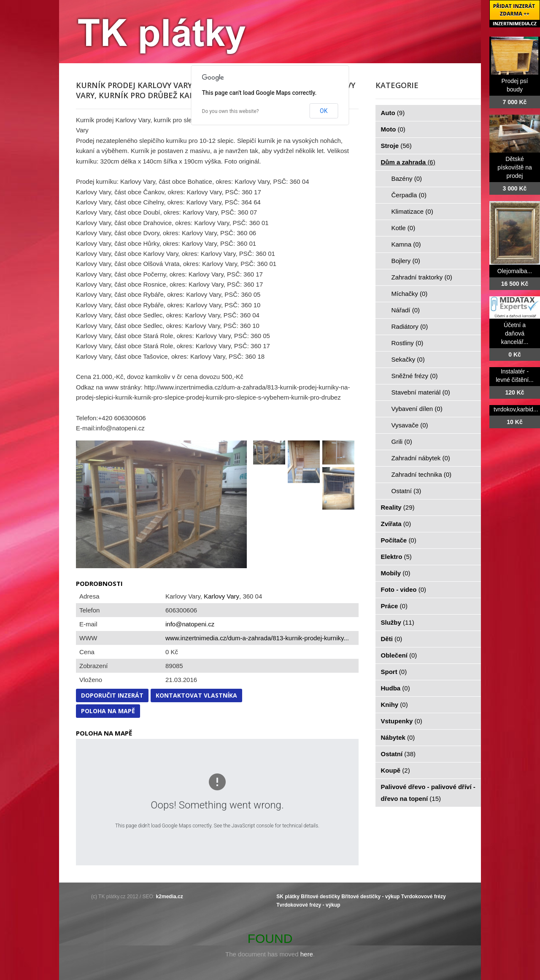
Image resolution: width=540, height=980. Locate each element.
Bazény (407, 179)
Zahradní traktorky (422, 277)
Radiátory (410, 326)
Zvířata (396, 524)
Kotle (404, 228)
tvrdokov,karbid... (516, 409)
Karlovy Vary (221, 596)
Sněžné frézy (415, 376)
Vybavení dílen (417, 409)
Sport (394, 672)
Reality (398, 507)
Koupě (396, 770)
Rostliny (408, 343)
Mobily (396, 573)
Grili (402, 442)
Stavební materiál (421, 392)
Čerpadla (409, 195)
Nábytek (398, 737)
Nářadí (406, 310)
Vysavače (410, 425)
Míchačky (410, 294)
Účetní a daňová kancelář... (515, 333)
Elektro (396, 557)
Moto (393, 129)
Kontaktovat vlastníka (196, 695)
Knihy (394, 705)
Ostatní (406, 491)
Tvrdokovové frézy (424, 897)
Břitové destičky (320, 897)
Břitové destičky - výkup (370, 897)
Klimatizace (412, 211)
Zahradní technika (422, 474)
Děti (392, 639)
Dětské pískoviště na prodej (515, 167)
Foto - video (404, 589)
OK (324, 111)
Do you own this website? (231, 111)
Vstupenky (402, 721)
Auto (393, 113)
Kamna (406, 244)
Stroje (396, 146)
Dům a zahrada (408, 162)
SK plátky (288, 897)
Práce (394, 606)
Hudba (396, 688)
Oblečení (399, 655)
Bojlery (406, 261)
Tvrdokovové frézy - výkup (308, 905)
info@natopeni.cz (190, 624)
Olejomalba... (515, 271)
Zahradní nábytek (421, 458)
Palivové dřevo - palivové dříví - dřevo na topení (428, 793)
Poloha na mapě (108, 711)
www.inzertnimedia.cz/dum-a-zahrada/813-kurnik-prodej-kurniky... (257, 638)
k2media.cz (170, 897)
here (307, 954)
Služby (398, 622)
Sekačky (408, 359)
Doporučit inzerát (112, 695)
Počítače (399, 540)
